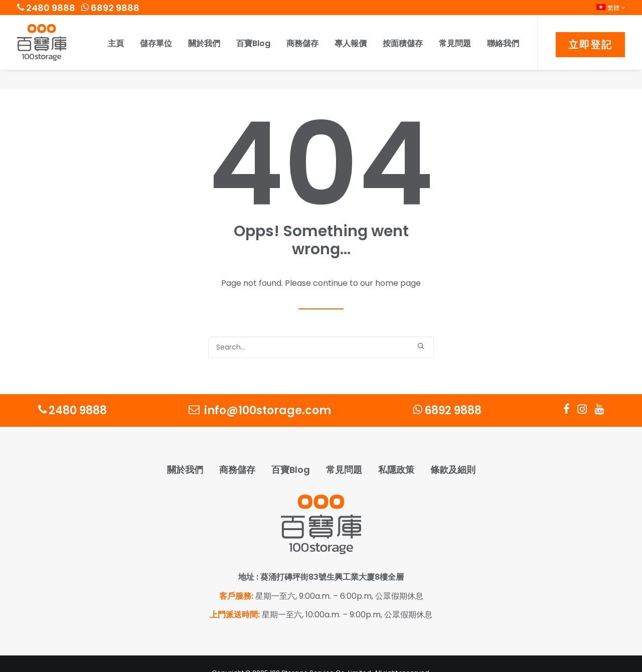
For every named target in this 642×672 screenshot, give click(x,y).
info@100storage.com (260, 391)
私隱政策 (396, 451)
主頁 (116, 43)
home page (398, 264)
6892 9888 (110, 8)
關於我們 (204, 43)
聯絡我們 (503, 43)
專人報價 (351, 43)
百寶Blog (253, 43)
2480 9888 (46, 8)
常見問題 (455, 43)
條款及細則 (453, 451)
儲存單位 (156, 43)
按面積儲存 (403, 43)
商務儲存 (302, 43)
